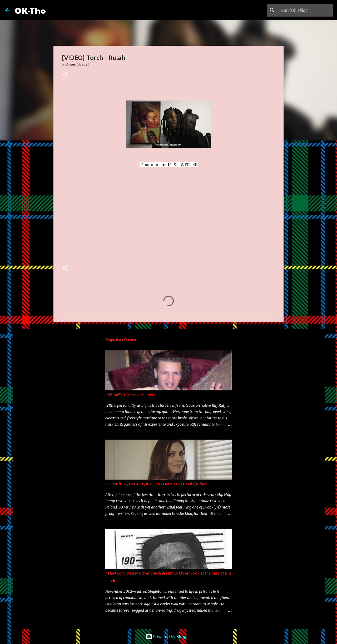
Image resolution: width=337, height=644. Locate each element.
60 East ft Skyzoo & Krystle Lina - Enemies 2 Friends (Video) (157, 484)
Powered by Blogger (168, 637)
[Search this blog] (305, 10)
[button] (65, 75)
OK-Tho (30, 10)
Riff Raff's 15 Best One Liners (130, 395)
